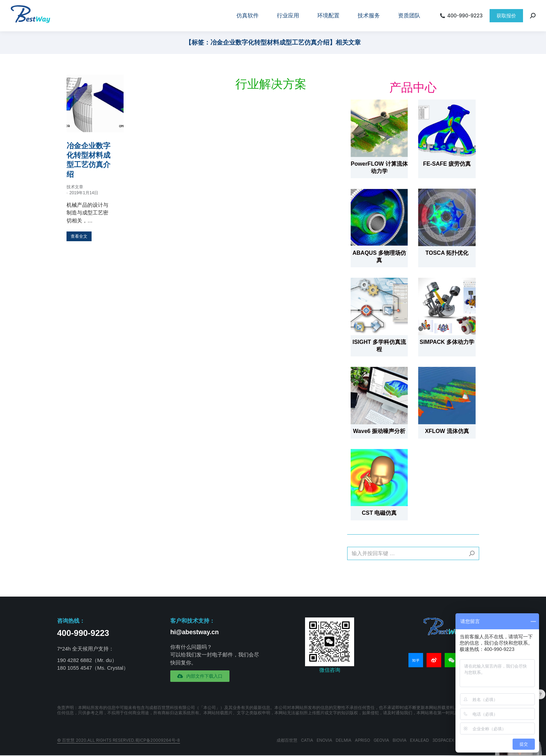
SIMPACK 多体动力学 (447, 342)
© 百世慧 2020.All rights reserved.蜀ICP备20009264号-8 (119, 740)
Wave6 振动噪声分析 (379, 431)
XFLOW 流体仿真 (447, 431)
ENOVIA (324, 740)
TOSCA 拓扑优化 (447, 253)
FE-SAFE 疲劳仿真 (447, 164)
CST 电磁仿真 (379, 513)
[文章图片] (379, 128)
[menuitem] (248, 16)
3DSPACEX (443, 740)
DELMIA (344, 740)
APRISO (362, 740)
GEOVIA (381, 740)
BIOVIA (400, 740)
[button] (200, 676)
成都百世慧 (287, 740)
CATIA (307, 740)
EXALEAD (419, 740)
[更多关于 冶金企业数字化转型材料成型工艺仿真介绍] (79, 236)
